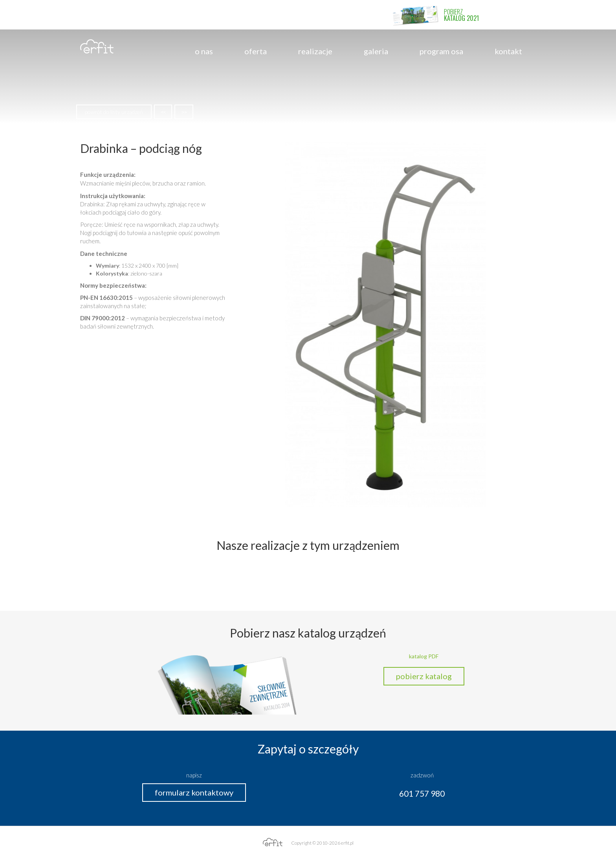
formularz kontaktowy (194, 792)
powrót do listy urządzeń (114, 112)
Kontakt (508, 51)
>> (184, 112)
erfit (97, 46)
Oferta (256, 51)
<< (163, 112)
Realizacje (315, 51)
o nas (204, 51)
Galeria (376, 51)
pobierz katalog (424, 676)
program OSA (441, 51)
